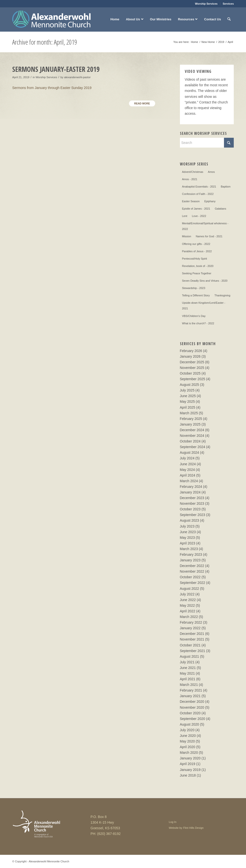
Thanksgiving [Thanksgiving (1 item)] (222, 295)
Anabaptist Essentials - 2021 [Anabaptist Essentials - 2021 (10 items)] (199, 187)
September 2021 (193, 651)
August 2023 (190, 520)
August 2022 (190, 589)
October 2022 (190, 577)
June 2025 (188, 396)
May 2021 (187, 673)
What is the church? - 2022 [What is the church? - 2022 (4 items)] (198, 323)
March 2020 (189, 753)
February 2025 (191, 419)
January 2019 (190, 770)
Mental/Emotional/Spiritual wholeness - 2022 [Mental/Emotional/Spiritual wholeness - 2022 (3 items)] (205, 226)
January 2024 (190, 492)
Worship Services (206, 4)
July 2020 (187, 730)
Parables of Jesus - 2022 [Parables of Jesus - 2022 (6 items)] (197, 251)
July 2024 (187, 458)
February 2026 (191, 351)
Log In (173, 822)
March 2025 (189, 413)
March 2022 (189, 617)
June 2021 (188, 668)
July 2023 (187, 526)
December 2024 (192, 430)
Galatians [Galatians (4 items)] (220, 209)
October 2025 (190, 373)
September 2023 (193, 515)
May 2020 (187, 741)
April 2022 (188, 611)
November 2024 (192, 436)
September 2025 (193, 379)
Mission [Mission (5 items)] (187, 236)
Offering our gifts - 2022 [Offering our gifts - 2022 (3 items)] (196, 244)
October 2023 (190, 509)
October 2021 (190, 645)
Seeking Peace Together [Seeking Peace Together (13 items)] (197, 273)
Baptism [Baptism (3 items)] (226, 187)
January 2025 (190, 424)
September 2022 (193, 583)
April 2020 (188, 747)
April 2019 (188, 764)
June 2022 (188, 600)
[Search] (229, 19)
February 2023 (191, 554)
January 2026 (190, 356)
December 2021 (192, 634)
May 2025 (187, 402)
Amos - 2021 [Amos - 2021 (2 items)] (190, 179)
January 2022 (190, 628)
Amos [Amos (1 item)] (211, 172)
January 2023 (190, 560)
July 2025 (187, 390)
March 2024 (189, 481)
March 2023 (189, 549)
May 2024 (187, 470)
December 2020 (192, 702)
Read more (142, 103)
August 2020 (190, 724)
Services (228, 4)
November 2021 (192, 639)
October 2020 (190, 713)
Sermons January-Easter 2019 (56, 69)
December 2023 (192, 498)
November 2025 (192, 368)
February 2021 (191, 690)
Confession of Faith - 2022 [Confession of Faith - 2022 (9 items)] (198, 194)
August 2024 (190, 453)
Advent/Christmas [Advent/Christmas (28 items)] (193, 172)
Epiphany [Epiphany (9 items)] (210, 201)
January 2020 (190, 758)
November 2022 (192, 571)
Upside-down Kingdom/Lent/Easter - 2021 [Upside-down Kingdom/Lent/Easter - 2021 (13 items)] (204, 306)
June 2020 (188, 736)
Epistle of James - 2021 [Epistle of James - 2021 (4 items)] (196, 209)
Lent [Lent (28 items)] (185, 216)
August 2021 (190, 656)
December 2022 (192, 566)
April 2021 (188, 679)
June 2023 (188, 532)
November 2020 (192, 707)
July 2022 (187, 594)
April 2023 (188, 543)
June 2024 (188, 464)
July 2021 (187, 662)
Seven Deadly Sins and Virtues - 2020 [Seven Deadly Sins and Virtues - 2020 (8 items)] (205, 281)
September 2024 (193, 447)
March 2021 (189, 685)
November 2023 (192, 503)
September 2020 (193, 719)
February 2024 (191, 487)
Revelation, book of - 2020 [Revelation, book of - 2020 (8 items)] (198, 266)
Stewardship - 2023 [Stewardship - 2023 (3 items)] (194, 288)
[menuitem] (206, 4)
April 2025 (188, 407)
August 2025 (190, 385)
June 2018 (188, 775)
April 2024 (188, 475)
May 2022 (187, 605)
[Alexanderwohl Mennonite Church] (51, 19)
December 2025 (192, 362)
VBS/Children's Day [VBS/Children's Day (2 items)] (194, 316)
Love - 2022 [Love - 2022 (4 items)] (199, 216)
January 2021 (190, 696)
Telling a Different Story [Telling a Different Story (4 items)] (196, 295)
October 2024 (190, 441)
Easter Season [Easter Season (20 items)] (191, 201)
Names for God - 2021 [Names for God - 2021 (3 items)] (209, 236)
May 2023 (187, 538)
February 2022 (191, 622)
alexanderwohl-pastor (77, 77)
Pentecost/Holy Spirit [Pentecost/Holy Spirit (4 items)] (195, 259)
